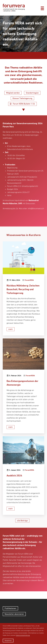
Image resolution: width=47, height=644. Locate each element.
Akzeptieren (8, 641)
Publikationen (10, 608)
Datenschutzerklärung (23, 635)
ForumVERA (29, 290)
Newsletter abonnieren (14, 614)
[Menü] (42, 8)
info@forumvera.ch (36, 218)
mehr (11, 339)
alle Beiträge (22, 530)
